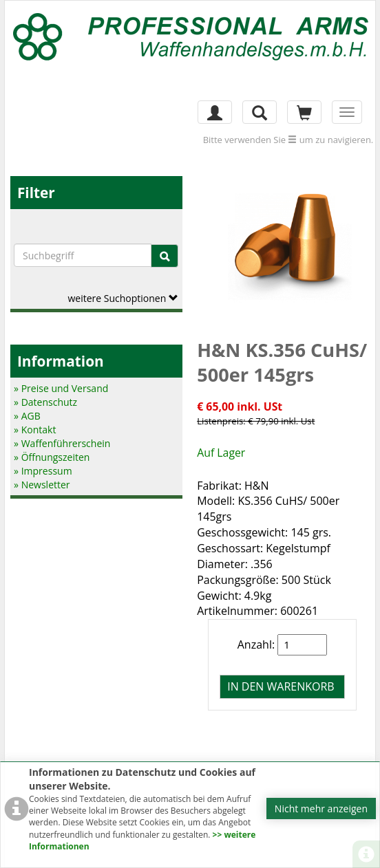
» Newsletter (42, 485)
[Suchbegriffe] (83, 255)
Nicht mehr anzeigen (321, 809)
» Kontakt (35, 430)
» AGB (27, 416)
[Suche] (165, 256)
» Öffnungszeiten (52, 457)
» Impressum (43, 471)
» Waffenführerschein (62, 443)
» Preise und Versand (61, 388)
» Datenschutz (45, 402)
